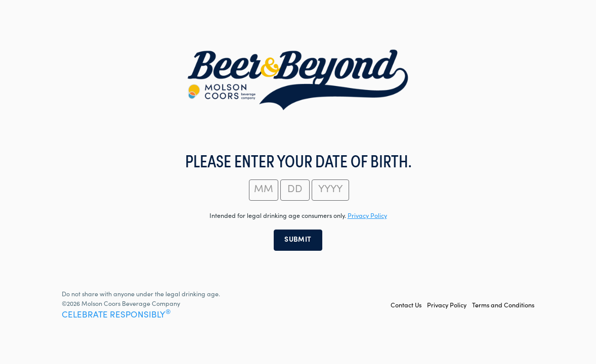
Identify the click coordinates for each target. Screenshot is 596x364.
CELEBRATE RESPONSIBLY (116, 316)
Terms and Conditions (503, 306)
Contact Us (406, 306)
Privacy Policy (447, 306)
